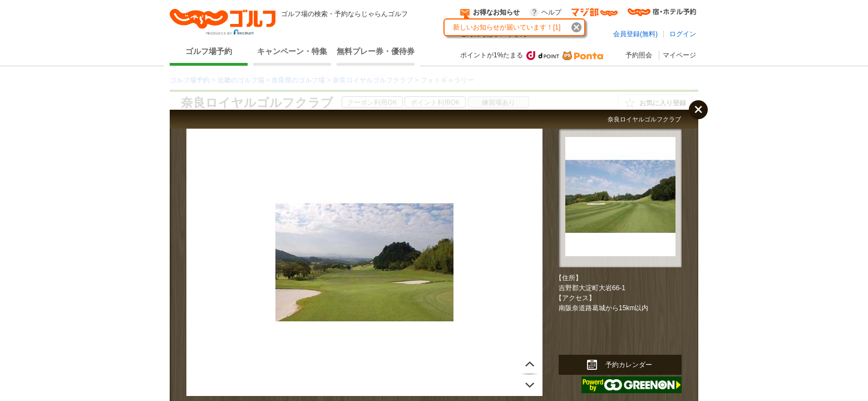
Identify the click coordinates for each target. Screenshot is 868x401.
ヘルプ (551, 12)
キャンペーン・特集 (292, 51)
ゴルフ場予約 (209, 51)
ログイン (683, 34)
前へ (529, 385)
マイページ (679, 55)
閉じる (698, 110)
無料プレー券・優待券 (376, 51)
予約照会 (639, 55)
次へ (529, 363)
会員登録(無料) (635, 34)
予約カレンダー (629, 365)
